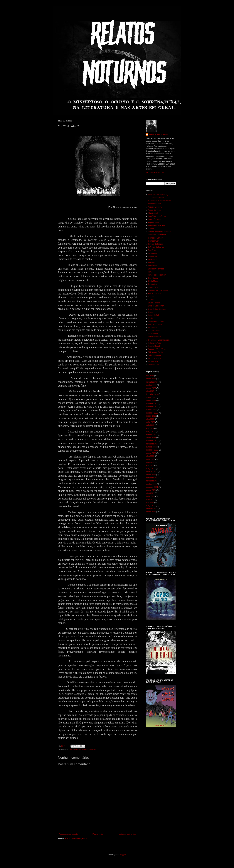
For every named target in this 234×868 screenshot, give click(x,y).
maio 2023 (150, 425)
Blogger (123, 855)
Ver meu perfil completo (155, 172)
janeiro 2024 (151, 400)
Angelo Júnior (154, 222)
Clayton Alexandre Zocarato (159, 232)
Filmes (151, 272)
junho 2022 (150, 459)
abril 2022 (150, 465)
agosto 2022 (151, 453)
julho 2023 (150, 419)
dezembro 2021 (152, 478)
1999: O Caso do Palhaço (159, 195)
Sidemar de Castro (156, 352)
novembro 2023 (152, 407)
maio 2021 (150, 500)
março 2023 (151, 431)
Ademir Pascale (155, 204)
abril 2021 (150, 503)
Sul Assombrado (155, 355)
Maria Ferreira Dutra (89, 750)
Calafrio (151, 229)
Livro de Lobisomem (156, 306)
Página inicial (98, 834)
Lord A (151, 318)
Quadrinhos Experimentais (159, 340)
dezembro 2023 (152, 404)
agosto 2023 (151, 416)
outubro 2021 (151, 484)
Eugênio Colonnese (156, 269)
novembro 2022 (152, 444)
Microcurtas (153, 328)
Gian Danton (153, 278)
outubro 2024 (151, 397)
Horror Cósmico (155, 294)
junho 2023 (150, 422)
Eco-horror (152, 259)
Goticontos (152, 284)
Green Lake (153, 287)
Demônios (152, 250)
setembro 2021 (152, 487)
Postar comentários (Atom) (76, 838)
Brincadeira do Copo (156, 225)
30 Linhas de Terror (156, 198)
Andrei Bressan (154, 219)
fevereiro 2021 (152, 509)
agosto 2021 (151, 490)
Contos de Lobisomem (157, 235)
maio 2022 (150, 462)
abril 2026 (150, 376)
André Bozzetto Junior (159, 135)
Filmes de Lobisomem (157, 275)
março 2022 (151, 469)
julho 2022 (150, 456)
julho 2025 (150, 391)
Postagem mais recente (68, 834)
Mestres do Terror (155, 325)
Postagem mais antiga (127, 834)
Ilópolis (151, 297)
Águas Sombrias (155, 210)
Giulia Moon (153, 281)
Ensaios (151, 263)
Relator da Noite (155, 343)
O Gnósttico (153, 334)
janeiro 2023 (151, 438)
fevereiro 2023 (152, 434)
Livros (151, 312)
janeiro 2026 (151, 379)
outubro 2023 (151, 410)
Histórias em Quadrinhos (158, 290)
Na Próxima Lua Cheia (157, 331)
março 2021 (151, 506)
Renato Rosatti (154, 346)
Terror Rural (153, 362)
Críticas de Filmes (155, 244)
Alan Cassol (153, 213)
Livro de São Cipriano (157, 309)
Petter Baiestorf (154, 337)
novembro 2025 (152, 382)
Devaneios (152, 253)
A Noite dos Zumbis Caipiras (160, 201)
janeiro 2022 (151, 475)
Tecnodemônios (155, 358)
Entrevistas (153, 266)
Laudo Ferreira (154, 303)
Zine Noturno (153, 365)
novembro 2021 (152, 481)
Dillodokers (153, 256)
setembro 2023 (152, 413)
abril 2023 (150, 428)
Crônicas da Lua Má (156, 247)
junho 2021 (150, 496)
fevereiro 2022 (152, 472)
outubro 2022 (151, 447)
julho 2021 (150, 493)
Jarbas (151, 300)
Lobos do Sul (153, 315)
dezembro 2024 (152, 394)
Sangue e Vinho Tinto (157, 349)
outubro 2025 (151, 385)
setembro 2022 (152, 450)
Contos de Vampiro (156, 238)
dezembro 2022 (152, 441)
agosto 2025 (151, 388)
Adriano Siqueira (155, 207)
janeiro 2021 (151, 512)
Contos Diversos (75, 750)
